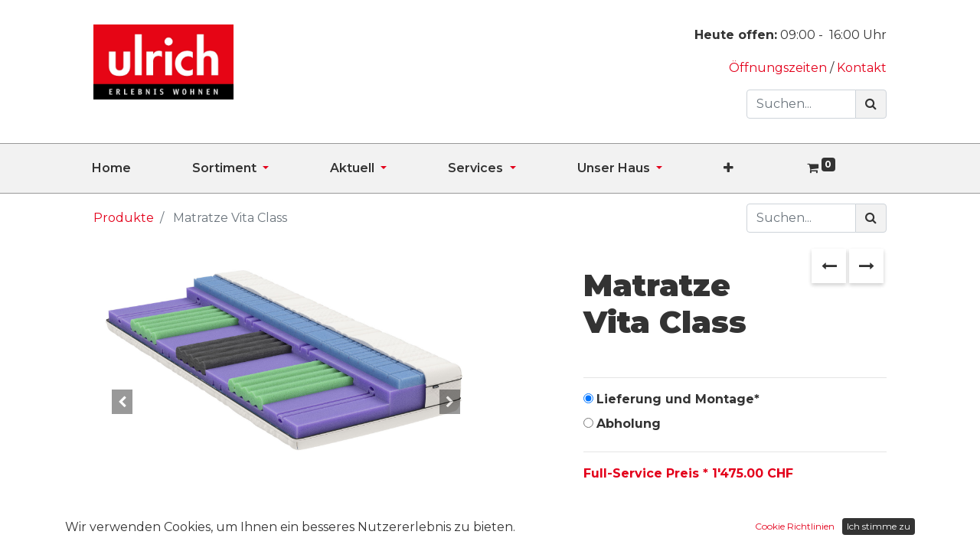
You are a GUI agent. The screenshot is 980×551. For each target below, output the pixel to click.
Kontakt (862, 68)
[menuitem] (142, 168)
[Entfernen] (598, 522)
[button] (759, 168)
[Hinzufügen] (665, 522)
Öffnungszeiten (779, 68)
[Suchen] (871, 104)
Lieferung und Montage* (678, 399)
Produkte (124, 218)
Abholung (629, 424)
